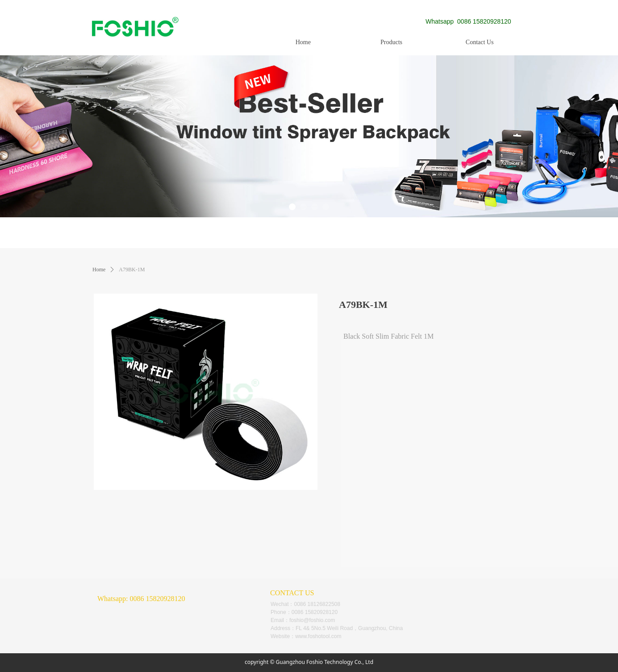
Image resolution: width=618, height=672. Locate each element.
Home (99, 270)
